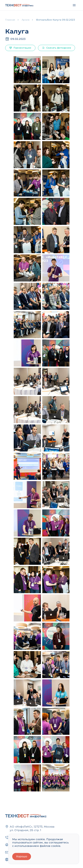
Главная (10, 20)
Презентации (20, 48)
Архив (26, 20)
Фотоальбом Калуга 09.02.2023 (55, 20)
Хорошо (22, 856)
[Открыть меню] (74, 5)
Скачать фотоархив (57, 48)
